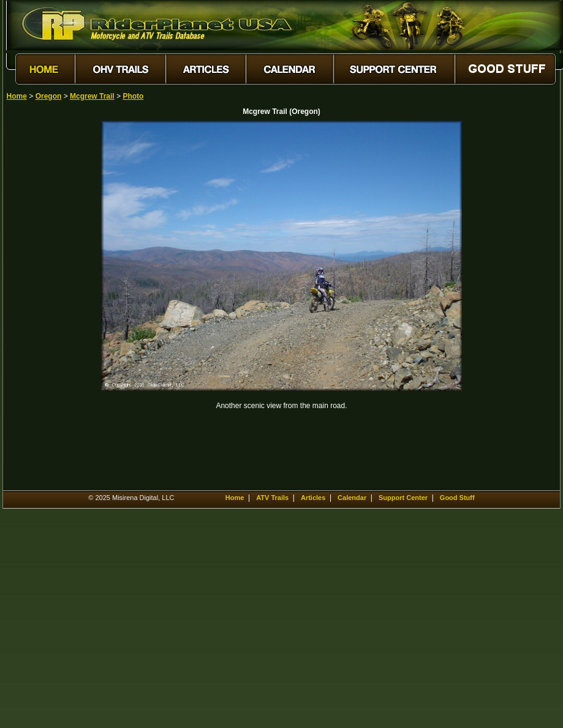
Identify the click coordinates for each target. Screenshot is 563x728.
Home (17, 96)
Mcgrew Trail (92, 96)
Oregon (49, 96)
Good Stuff (457, 498)
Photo (133, 96)
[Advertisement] (50, 305)
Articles (313, 498)
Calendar (352, 498)
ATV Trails (272, 498)
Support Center (403, 498)
